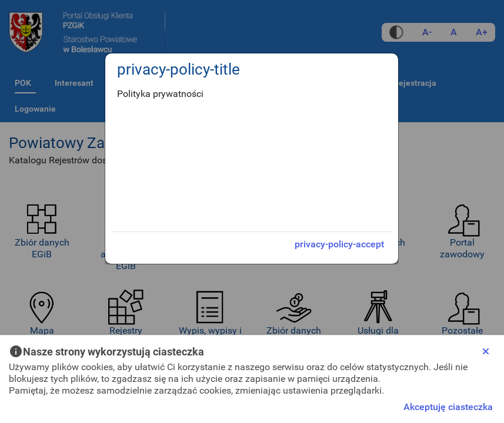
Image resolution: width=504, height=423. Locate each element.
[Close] (486, 351)
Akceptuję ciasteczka (448, 407)
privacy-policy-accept (339, 244)
